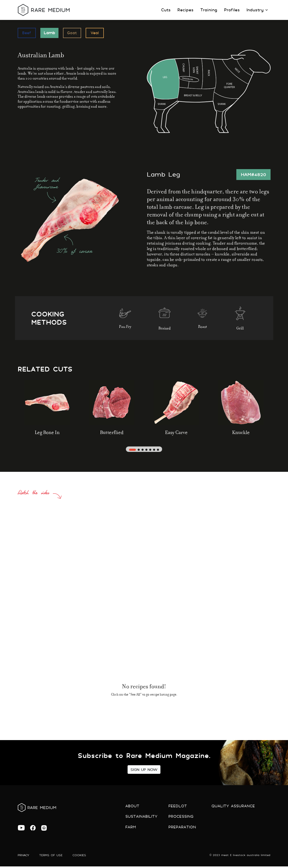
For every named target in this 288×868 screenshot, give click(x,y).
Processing (182, 818)
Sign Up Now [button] (144, 770)
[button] (132, 450)
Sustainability (142, 818)
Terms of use (53, 856)
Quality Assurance (234, 806)
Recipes (185, 10)
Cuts (166, 10)
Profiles (232, 10)
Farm (131, 829)
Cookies (83, 856)
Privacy (24, 856)
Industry (257, 10)
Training (209, 10)
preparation (183, 829)
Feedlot (178, 806)
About (133, 806)
